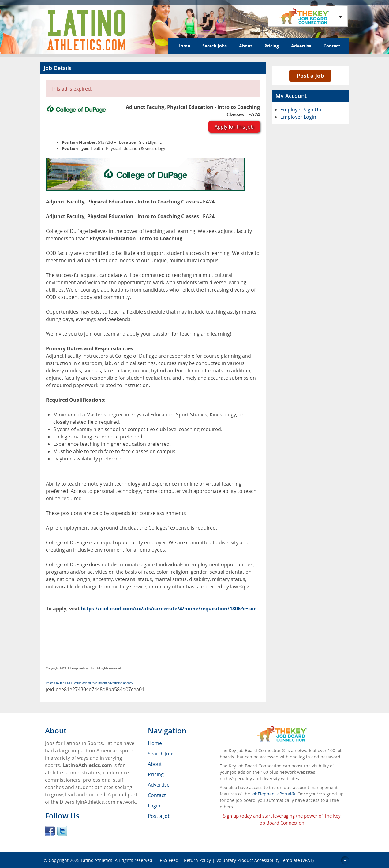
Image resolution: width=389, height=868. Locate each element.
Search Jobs (215, 46)
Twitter (62, 831)
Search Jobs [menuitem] (161, 754)
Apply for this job (234, 127)
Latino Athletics (97, 860)
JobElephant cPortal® (273, 794)
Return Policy (197, 860)
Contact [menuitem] (157, 795)
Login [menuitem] (154, 806)
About (246, 46)
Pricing (272, 46)
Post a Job (310, 76)
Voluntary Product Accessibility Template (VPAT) (265, 860)
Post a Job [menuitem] (159, 816)
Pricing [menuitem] (156, 774)
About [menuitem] (155, 764)
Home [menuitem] (155, 743)
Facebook (50, 831)
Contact (332, 46)
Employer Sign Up (301, 110)
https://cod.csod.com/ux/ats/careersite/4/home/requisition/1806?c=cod (169, 609)
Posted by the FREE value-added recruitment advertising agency (90, 683)
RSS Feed (169, 860)
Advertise (301, 46)
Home (184, 46)
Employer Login (298, 117)
